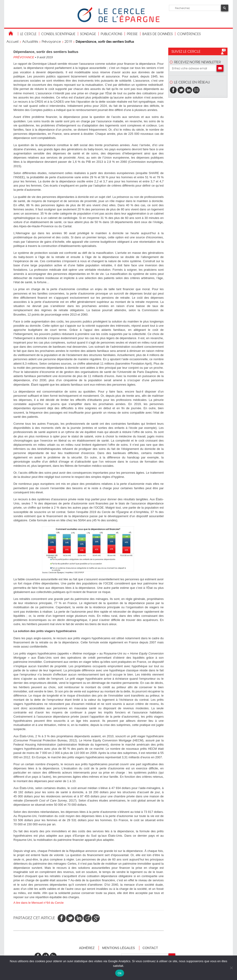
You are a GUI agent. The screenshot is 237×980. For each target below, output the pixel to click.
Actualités (30, 41)
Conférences (189, 34)
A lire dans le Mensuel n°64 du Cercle (39, 903)
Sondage (88, 34)
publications (111, 34)
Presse (132, 34)
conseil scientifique (58, 34)
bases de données (157, 34)
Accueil (12, 41)
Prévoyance (51, 41)
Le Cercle (28, 34)
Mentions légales (118, 948)
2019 (68, 41)
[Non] (231, 968)
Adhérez (87, 948)
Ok (120, 973)
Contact (150, 948)
